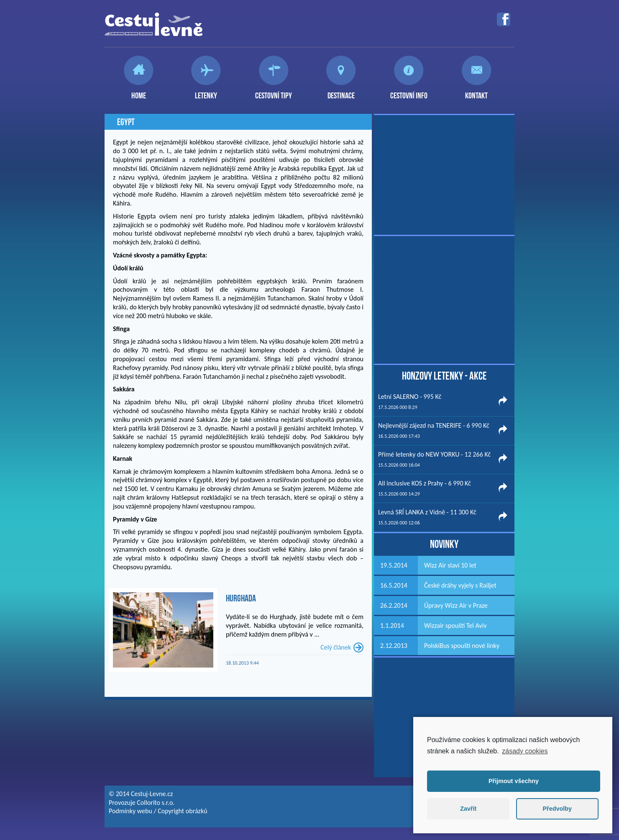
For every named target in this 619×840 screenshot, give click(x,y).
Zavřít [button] (468, 809)
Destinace (341, 92)
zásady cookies (525, 751)
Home (139, 92)
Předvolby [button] (557, 809)
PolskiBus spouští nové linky (462, 646)
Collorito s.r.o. (156, 803)
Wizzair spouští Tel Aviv (455, 626)
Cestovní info (409, 92)
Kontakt (476, 92)
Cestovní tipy (274, 92)
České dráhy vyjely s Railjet (460, 585)
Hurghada (241, 598)
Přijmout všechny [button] (514, 781)
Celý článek (336, 647)
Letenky (206, 92)
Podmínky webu (130, 811)
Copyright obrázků (182, 811)
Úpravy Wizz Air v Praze (456, 605)
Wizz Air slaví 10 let (450, 565)
